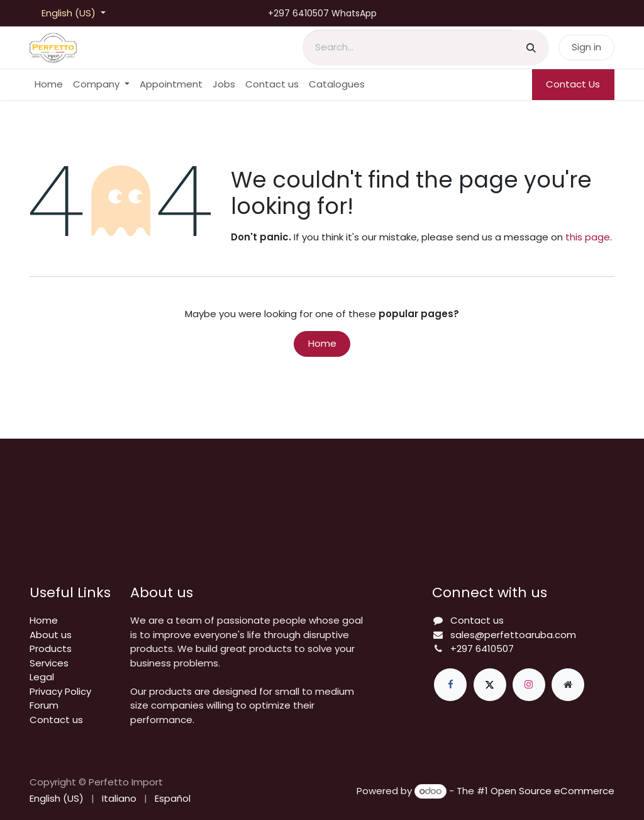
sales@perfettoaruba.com (513, 635)
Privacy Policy (60, 691)
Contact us (56, 720)
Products (51, 649)
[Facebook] (450, 685)
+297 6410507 (482, 649)
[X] (490, 685)
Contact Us (573, 84)
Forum (44, 705)
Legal (42, 677)
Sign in (586, 47)
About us (51, 635)
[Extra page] (568, 685)
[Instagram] (529, 685)
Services (49, 663)
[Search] (531, 48)
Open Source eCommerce (552, 791)
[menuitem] (49, 85)
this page (588, 237)
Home (322, 343)
